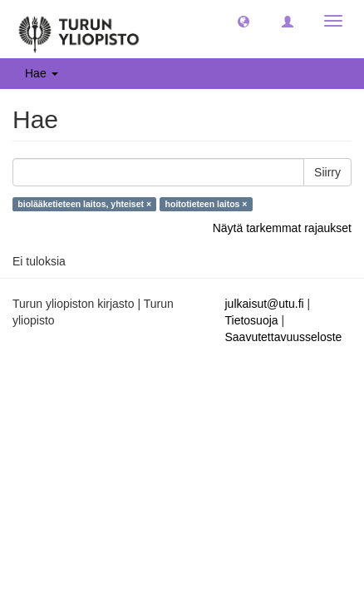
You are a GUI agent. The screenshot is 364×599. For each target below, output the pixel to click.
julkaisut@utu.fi (265, 304)
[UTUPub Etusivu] (79, 29)
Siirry (327, 172)
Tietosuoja (252, 320)
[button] (243, 21)
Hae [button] (42, 73)
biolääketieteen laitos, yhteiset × (84, 204)
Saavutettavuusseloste (284, 337)
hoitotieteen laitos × (207, 204)
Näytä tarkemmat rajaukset (282, 228)
